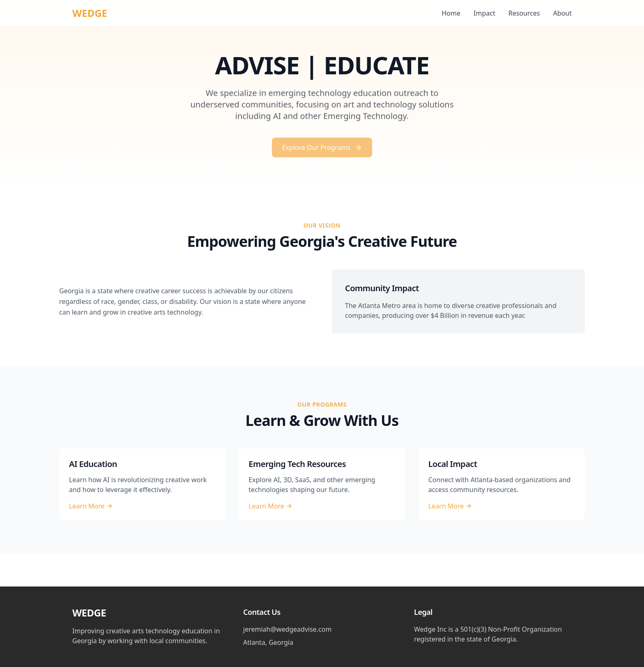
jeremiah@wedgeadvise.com (287, 629)
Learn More (91, 506)
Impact (484, 13)
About (562, 13)
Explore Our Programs (322, 150)
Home (451, 13)
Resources (524, 13)
